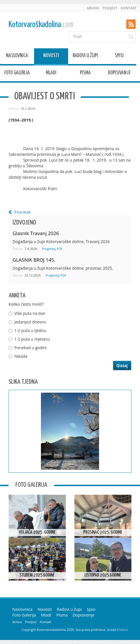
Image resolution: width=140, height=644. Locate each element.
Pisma (85, 74)
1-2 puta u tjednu (30, 330)
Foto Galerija (17, 74)
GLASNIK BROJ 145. (34, 260)
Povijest (110, 8)
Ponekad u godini (30, 348)
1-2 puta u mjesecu (32, 339)
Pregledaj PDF (52, 249)
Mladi (51, 74)
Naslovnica (17, 56)
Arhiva (93, 8)
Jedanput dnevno (30, 322)
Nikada (21, 356)
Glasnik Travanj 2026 (36, 233)
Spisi (119, 56)
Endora (122, 630)
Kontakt (129, 8)
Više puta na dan (30, 313)
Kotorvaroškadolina (41, 25)
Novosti (51, 56)
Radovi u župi (85, 56)
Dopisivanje (119, 74)
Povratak (22, 212)
